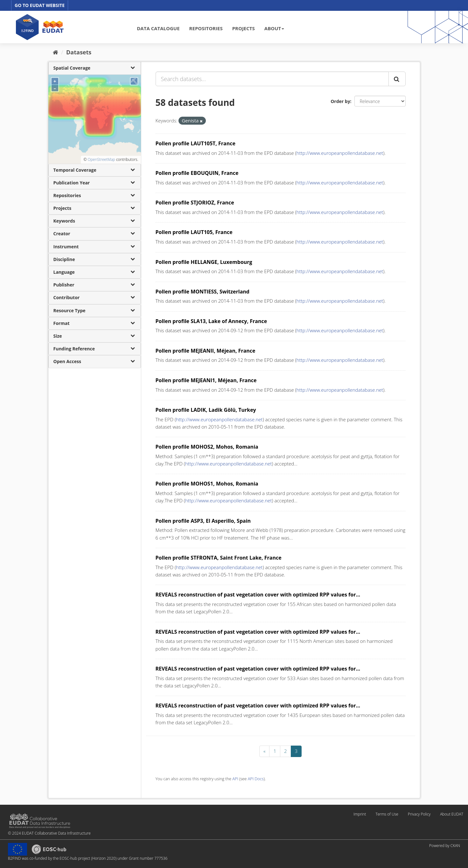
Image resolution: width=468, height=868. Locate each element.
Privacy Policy (419, 814)
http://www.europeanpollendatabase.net (340, 153)
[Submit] (397, 79)
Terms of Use (387, 814)
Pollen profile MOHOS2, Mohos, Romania (207, 447)
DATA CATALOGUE (158, 28)
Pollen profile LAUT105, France (194, 232)
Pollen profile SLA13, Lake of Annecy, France (211, 321)
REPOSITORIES (206, 28)
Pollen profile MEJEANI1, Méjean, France (206, 380)
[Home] (56, 52)
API (235, 779)
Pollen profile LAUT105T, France (196, 143)
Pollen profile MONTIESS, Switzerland (203, 292)
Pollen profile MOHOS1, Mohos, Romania (207, 484)
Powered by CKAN (445, 846)
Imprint (360, 814)
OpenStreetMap (101, 159)
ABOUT (274, 28)
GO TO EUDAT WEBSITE (40, 5)
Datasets (79, 52)
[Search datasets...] (272, 79)
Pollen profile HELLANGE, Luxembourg (204, 262)
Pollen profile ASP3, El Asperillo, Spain (203, 521)
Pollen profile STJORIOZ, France (195, 203)
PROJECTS (244, 28)
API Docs (256, 779)
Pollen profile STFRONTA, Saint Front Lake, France (219, 558)
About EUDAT (452, 814)
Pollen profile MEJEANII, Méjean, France (206, 351)
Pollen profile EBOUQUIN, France (197, 173)
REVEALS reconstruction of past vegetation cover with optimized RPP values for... (258, 595)
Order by (340, 101)
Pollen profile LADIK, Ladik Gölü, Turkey (206, 410)
